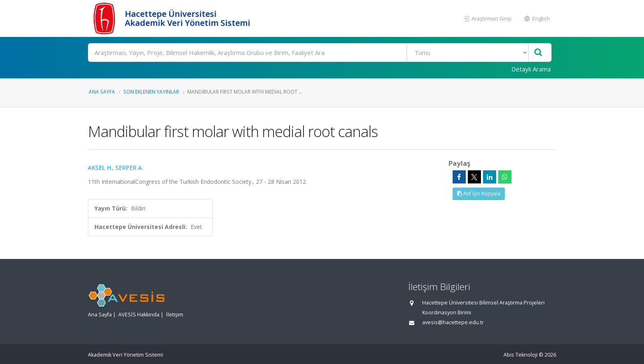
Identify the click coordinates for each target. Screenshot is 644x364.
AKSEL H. (100, 168)
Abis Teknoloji (521, 355)
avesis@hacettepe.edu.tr (453, 322)
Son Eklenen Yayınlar (151, 92)
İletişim (175, 315)
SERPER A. (129, 168)
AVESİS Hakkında (139, 315)
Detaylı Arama (531, 69)
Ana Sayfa (102, 92)
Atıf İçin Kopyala (479, 193)
